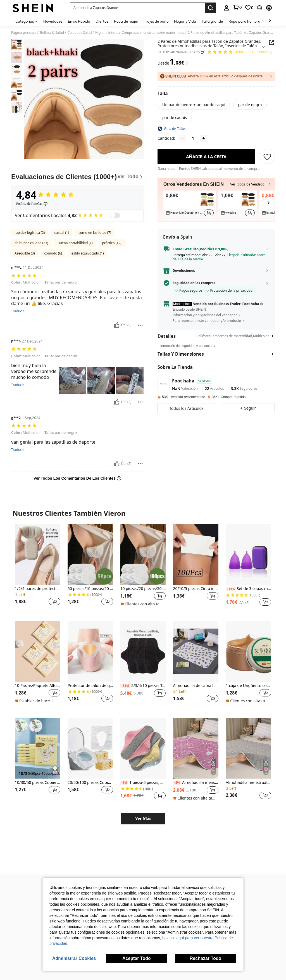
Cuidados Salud (80, 33)
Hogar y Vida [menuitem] (185, 21)
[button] (137, 8)
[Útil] (117, 325)
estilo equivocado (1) (88, 253)
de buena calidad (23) (31, 243)
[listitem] (190, 204)
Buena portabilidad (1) (75, 243)
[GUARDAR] (267, 156)
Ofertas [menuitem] (102, 21)
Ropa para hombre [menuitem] (244, 21)
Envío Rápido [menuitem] (79, 21)
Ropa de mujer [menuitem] (126, 21)
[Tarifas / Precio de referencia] (186, 63)
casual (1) (62, 233)
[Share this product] (271, 42)
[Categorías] (27, 21)
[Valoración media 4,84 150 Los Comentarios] (240, 52)
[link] (237, 8)
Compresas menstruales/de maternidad (153, 33)
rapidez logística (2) (30, 233)
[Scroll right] (270, 21)
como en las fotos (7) (95, 233)
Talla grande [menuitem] (212, 21)
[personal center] (227, 8)
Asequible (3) (25, 253)
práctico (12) (112, 243)
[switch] (115, 215)
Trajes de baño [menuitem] (156, 21)
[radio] (194, 105)
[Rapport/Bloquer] (140, 325)
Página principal (24, 33)
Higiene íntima (107, 33)
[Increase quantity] (204, 138)
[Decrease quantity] (182, 138)
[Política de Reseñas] (32, 204)
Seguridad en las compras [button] (194, 283)
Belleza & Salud (52, 33)
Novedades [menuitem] (53, 21)
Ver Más (143, 818)
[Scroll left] (263, 21)
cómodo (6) (53, 253)
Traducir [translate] (18, 311)
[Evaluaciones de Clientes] (77, 177)
